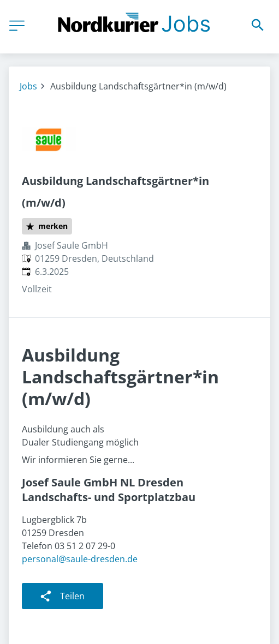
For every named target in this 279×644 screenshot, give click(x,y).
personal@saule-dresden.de (80, 559)
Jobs (28, 86)
